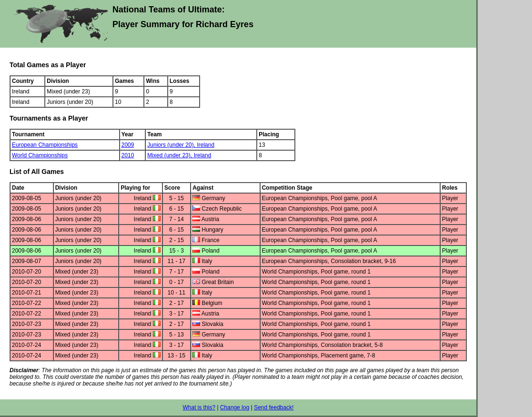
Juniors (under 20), (172, 145)
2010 (128, 155)
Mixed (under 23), (170, 155)
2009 (128, 145)
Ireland (206, 145)
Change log (235, 407)
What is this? (199, 407)
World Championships (40, 155)
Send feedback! (274, 407)
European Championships (45, 145)
